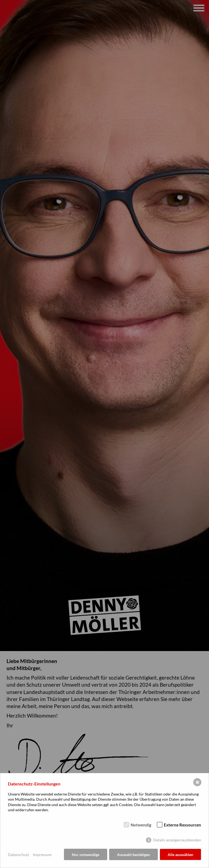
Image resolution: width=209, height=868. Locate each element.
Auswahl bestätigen (133, 855)
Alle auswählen (180, 855)
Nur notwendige (86, 855)
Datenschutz (19, 855)
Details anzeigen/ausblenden (177, 840)
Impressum (42, 855)
